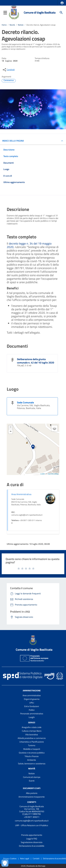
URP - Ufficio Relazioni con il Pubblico (32, 825)
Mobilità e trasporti (32, 749)
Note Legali (25, 858)
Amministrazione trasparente (32, 797)
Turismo (32, 745)
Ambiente (32, 760)
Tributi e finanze (32, 756)
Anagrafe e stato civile (32, 727)
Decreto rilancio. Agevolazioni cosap (41, 25)
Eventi (32, 781)
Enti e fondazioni (32, 706)
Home (4, 25)
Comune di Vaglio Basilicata (40, 12)
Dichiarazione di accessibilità (32, 846)
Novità (12, 25)
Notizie (21, 25)
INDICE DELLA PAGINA (13, 141)
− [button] (11, 432)
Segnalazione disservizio (32, 842)
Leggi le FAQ (32, 839)
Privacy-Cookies (10, 858)
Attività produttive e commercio (32, 738)
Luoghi (32, 717)
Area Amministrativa (21, 494)
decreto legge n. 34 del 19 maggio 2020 (29, 245)
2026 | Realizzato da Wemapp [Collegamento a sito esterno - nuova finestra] (33, 866)
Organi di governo (32, 699)
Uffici (32, 703)
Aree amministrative (32, 695)
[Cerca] (61, 13)
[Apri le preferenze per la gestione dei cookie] (5, 863)
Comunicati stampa (32, 777)
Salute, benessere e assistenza (32, 764)
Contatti (32, 802)
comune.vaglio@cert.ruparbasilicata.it (32, 821)
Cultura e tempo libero (32, 731)
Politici (32, 710)
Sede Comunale (25, 402)
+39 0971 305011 (32, 817)
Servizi (32, 722)
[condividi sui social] (8, 70)
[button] (62, 3)
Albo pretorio (32, 793)
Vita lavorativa (32, 734)
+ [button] (11, 427)
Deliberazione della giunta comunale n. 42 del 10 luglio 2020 (36, 361)
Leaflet (42, 474)
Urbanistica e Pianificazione (32, 742)
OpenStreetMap (53, 474)
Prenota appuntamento (32, 835)
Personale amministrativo (32, 714)
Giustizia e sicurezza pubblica (32, 753)
